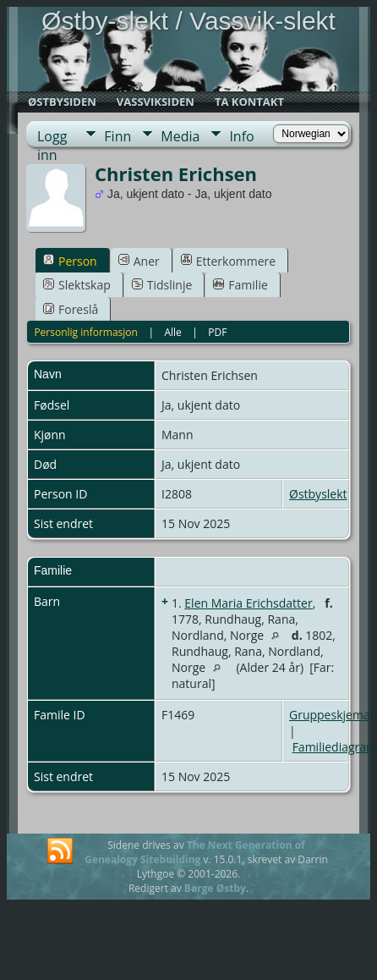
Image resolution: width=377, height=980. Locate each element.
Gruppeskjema (330, 715)
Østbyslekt (318, 494)
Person (70, 261)
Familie (240, 285)
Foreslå (71, 309)
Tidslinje (162, 285)
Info (241, 136)
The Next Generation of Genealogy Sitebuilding (195, 852)
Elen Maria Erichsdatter (248, 603)
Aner (139, 261)
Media (180, 136)
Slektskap (77, 285)
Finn (117, 136)
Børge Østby (215, 888)
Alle (172, 332)
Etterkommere (229, 261)
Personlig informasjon (86, 332)
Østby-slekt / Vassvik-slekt (188, 21)
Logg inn (52, 137)
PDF (217, 332)
